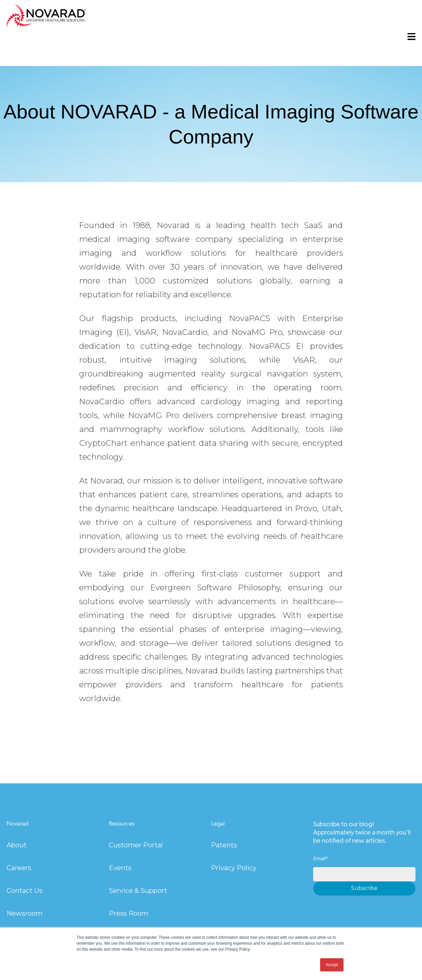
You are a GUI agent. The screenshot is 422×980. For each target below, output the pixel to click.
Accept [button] (332, 965)
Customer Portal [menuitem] (136, 845)
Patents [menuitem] (224, 845)
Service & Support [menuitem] (138, 891)
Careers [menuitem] (19, 868)
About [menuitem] (17, 845)
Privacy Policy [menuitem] (234, 868)
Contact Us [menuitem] (25, 891)
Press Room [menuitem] (129, 913)
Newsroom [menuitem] (25, 913)
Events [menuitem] (120, 868)
